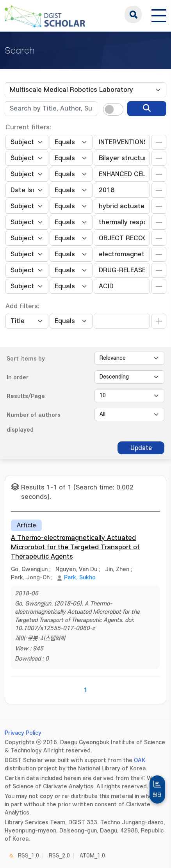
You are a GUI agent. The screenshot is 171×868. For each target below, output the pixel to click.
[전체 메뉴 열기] (159, 14)
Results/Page (26, 396)
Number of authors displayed (34, 422)
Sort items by (26, 359)
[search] (147, 109)
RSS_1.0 (28, 856)
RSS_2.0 (59, 856)
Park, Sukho (80, 578)
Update (141, 448)
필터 (157, 795)
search (133, 14)
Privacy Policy (23, 733)
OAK (140, 760)
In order (18, 378)
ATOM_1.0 (92, 856)
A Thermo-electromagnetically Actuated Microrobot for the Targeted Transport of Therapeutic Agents (75, 547)
